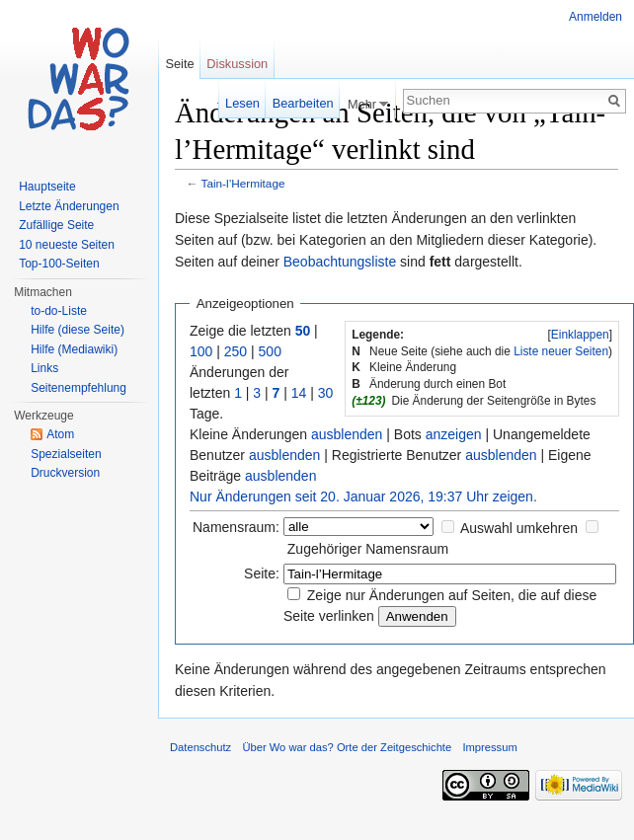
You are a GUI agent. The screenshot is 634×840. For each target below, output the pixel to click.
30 (326, 393)
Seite (179, 64)
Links (44, 368)
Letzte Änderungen (69, 206)
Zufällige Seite (56, 225)
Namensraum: (236, 527)
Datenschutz (200, 747)
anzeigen (454, 434)
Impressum (489, 747)
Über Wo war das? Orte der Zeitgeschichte (347, 747)
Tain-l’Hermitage (243, 183)
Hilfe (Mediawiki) (74, 349)
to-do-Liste (59, 311)
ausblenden (347, 434)
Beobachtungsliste (340, 262)
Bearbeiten (303, 103)
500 (270, 351)
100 (201, 351)
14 (299, 393)
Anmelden (595, 17)
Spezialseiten (66, 454)
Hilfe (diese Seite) (78, 330)
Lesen (242, 103)
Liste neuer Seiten (561, 351)
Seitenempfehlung (79, 388)
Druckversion (65, 473)
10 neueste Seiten (67, 245)
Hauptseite (47, 187)
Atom (60, 434)
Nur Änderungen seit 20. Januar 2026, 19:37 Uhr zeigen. (363, 496)
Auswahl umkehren (519, 528)
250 (236, 351)
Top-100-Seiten (59, 264)
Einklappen (580, 335)
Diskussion (237, 64)
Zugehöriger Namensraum (368, 549)
